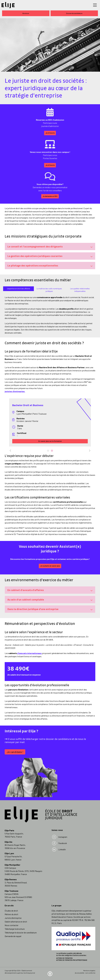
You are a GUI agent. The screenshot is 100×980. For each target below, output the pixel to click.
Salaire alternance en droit (16, 922)
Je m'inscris (50, 133)
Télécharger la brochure (15, 929)
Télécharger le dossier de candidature (21, 933)
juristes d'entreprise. (15, 391)
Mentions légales (89, 970)
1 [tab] (48, 454)
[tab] (18, 289)
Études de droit (11, 911)
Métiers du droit (11, 914)
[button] (50, 974)
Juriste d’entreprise (13, 918)
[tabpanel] (50, 423)
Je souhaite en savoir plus (50, 566)
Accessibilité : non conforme (85, 973)
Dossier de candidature (74, 13)
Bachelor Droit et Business (28, 405)
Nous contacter (12, 925)
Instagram (59, 837)
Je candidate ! (15, 752)
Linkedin (59, 849)
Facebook (59, 843)
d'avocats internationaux (29, 653)
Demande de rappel (13, 936)
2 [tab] (52, 454)
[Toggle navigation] (95, 5)
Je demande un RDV (50, 196)
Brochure (26, 13)
